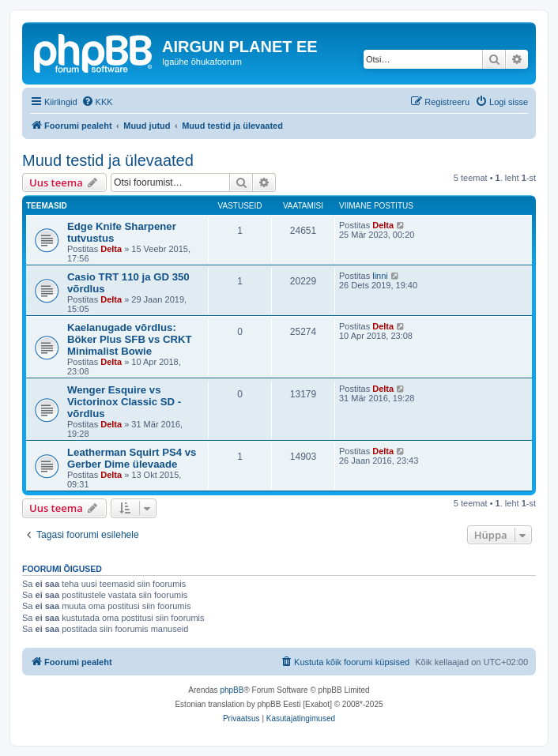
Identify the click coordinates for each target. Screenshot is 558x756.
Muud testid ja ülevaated (108, 160)
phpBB (232, 690)
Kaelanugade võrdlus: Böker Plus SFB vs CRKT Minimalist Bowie (130, 339)
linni (380, 276)
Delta (111, 249)
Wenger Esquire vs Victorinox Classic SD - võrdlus (124, 402)
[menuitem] (97, 102)
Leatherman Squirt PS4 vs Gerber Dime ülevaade (132, 458)
